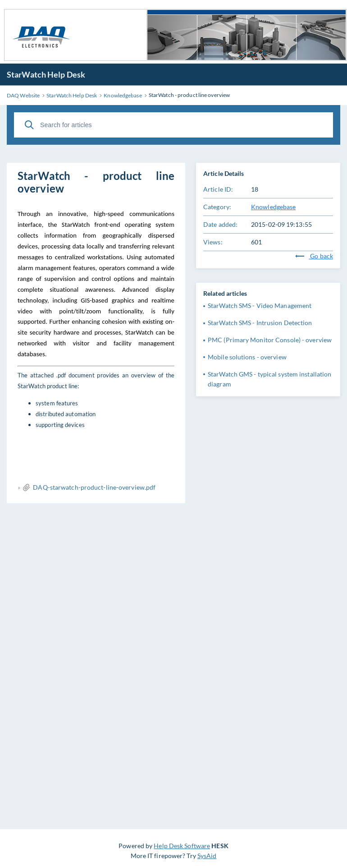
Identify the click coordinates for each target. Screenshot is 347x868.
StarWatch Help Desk (46, 74)
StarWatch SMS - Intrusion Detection (260, 323)
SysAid (207, 856)
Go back (314, 256)
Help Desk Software (182, 846)
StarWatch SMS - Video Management (260, 305)
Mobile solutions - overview (247, 357)
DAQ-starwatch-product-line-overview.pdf (94, 487)
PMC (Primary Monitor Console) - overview (270, 340)
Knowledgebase (273, 207)
